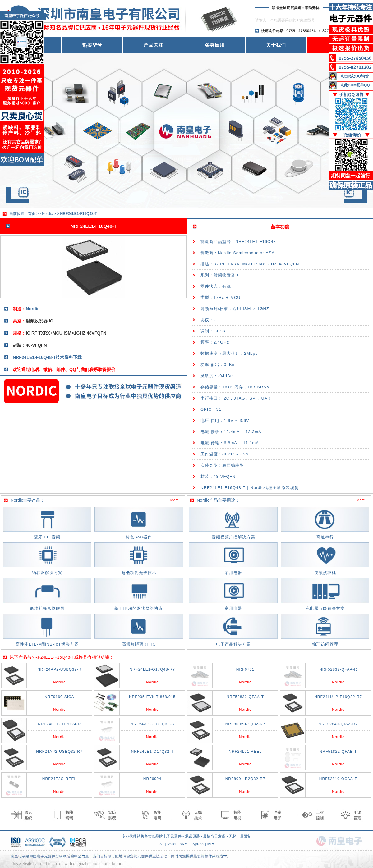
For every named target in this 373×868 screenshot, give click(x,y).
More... (176, 500)
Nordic (47, 214)
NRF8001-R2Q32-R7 (245, 779)
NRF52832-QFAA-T (245, 697)
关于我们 (276, 45)
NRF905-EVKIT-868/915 (152, 697)
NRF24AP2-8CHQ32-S (152, 724)
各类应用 (215, 45)
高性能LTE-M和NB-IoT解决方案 (47, 644)
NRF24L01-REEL (245, 752)
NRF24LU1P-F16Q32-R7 (338, 697)
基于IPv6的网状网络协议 (139, 608)
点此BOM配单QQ (355, 85)
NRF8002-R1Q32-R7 (245, 724)
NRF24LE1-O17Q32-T (152, 752)
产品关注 (154, 45)
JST (161, 844)
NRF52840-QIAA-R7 (338, 724)
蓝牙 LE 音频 (47, 537)
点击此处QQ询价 (355, 76)
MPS (211, 844)
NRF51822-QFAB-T (338, 752)
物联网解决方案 (47, 573)
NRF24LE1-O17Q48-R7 (152, 669)
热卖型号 (92, 45)
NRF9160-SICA (59, 697)
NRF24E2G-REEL (59, 779)
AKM (183, 844)
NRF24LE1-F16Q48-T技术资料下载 (47, 357)
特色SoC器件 (139, 537)
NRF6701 (245, 669)
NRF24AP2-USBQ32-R (59, 669)
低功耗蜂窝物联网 (47, 608)
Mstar (172, 844)
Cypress (197, 844)
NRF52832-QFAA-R (338, 669)
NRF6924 (152, 779)
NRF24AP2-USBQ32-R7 (59, 752)
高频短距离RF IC (139, 644)
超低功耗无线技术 (139, 573)
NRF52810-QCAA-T (338, 779)
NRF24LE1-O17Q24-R (59, 724)
